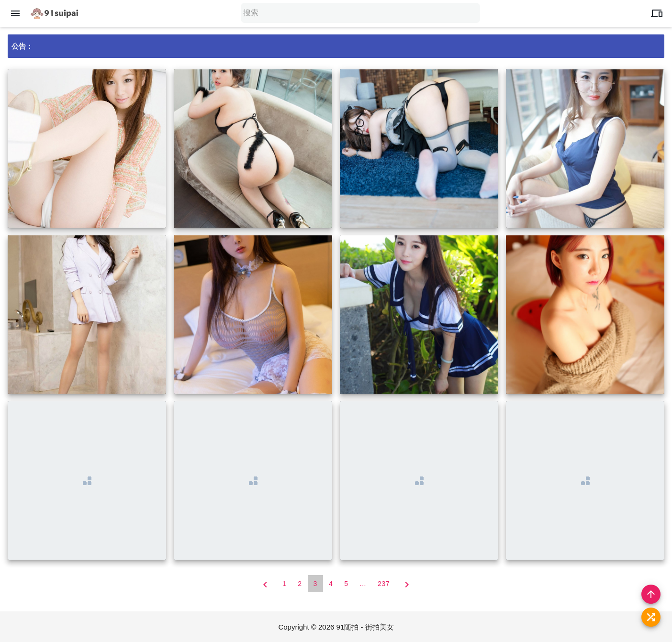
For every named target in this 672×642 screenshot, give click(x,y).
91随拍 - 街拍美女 (365, 627)
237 (384, 584)
